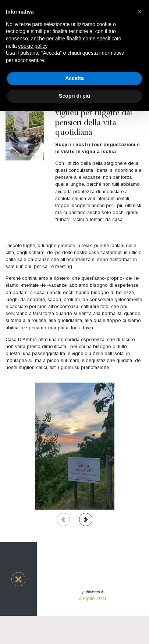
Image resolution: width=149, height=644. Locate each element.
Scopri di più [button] (74, 96)
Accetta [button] (74, 78)
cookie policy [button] (33, 46)
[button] (18, 579)
